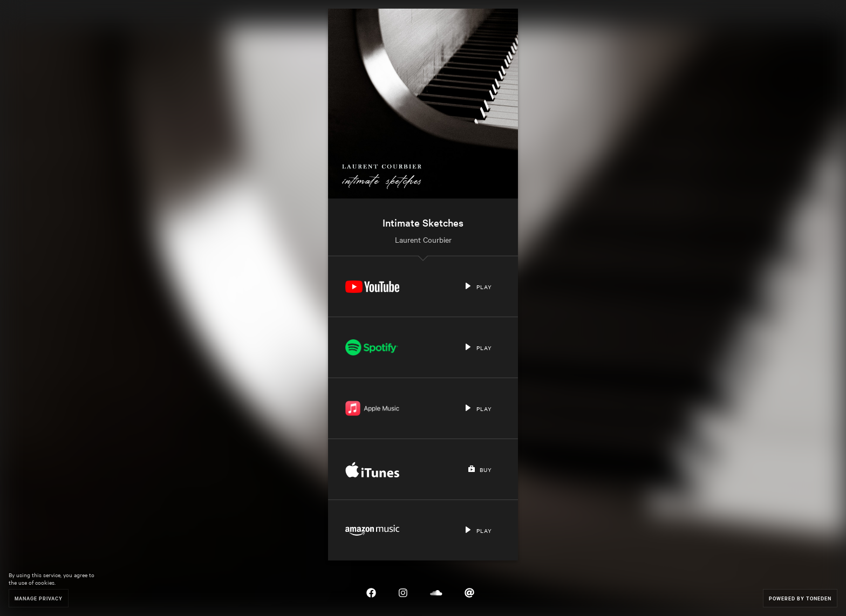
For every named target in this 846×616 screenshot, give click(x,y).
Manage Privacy (39, 598)
